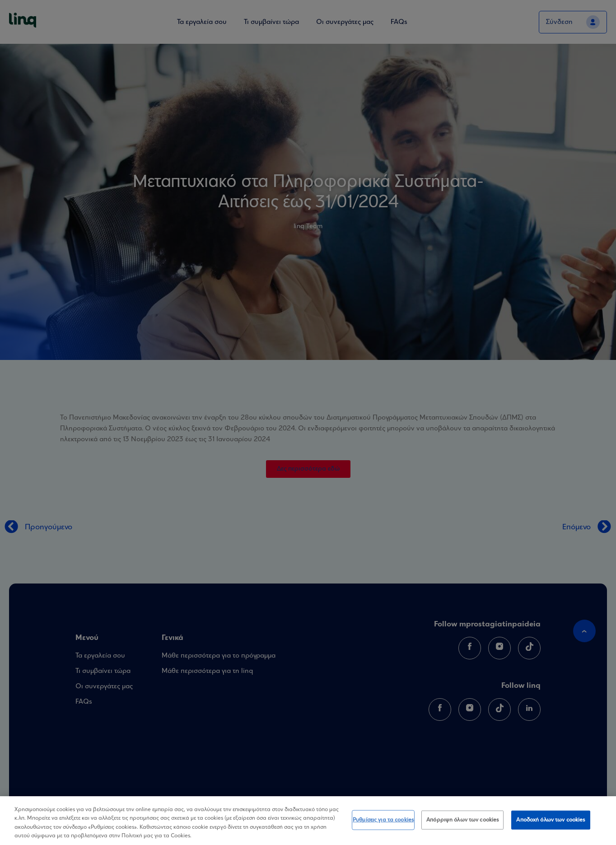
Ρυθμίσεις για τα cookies (383, 820)
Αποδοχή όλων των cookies (551, 820)
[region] (308, 821)
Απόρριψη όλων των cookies (462, 820)
